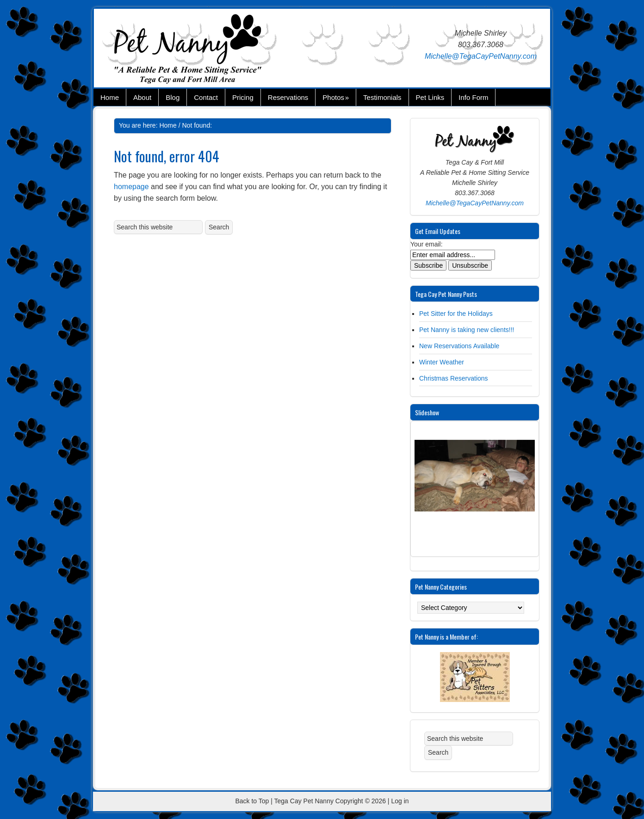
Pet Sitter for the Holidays (456, 314)
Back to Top (252, 801)
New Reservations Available (459, 346)
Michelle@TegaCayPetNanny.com (481, 56)
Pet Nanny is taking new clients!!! (467, 330)
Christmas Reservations (454, 378)
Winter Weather (442, 362)
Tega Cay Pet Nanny (205, 50)
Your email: (427, 244)
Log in (400, 801)
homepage (131, 187)
